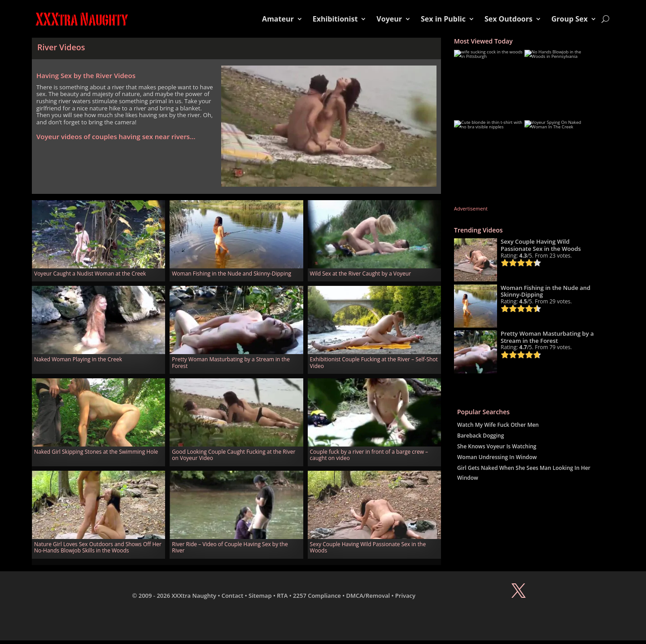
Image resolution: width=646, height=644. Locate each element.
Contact (233, 596)
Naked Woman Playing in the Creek (78, 359)
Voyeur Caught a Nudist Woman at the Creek (90, 274)
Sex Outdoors (509, 19)
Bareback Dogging (480, 436)
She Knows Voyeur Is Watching (497, 446)
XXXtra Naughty (194, 596)
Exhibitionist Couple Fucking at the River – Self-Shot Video (374, 362)
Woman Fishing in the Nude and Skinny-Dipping (231, 274)
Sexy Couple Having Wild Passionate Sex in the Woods (368, 547)
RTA (282, 596)
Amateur (278, 19)
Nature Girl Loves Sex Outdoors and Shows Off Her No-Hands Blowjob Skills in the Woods (98, 547)
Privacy (405, 596)
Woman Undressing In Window (497, 457)
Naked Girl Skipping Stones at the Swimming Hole (96, 452)
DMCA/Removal (368, 596)
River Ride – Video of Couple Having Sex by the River (230, 547)
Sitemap (260, 596)
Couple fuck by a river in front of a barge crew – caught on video (369, 455)
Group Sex (570, 19)
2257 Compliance (317, 596)
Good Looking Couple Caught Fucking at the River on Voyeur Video (234, 455)
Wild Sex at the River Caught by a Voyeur (361, 274)
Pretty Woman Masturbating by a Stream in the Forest (231, 362)
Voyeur (389, 19)
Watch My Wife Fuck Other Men (498, 425)
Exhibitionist (335, 19)
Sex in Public (443, 19)
